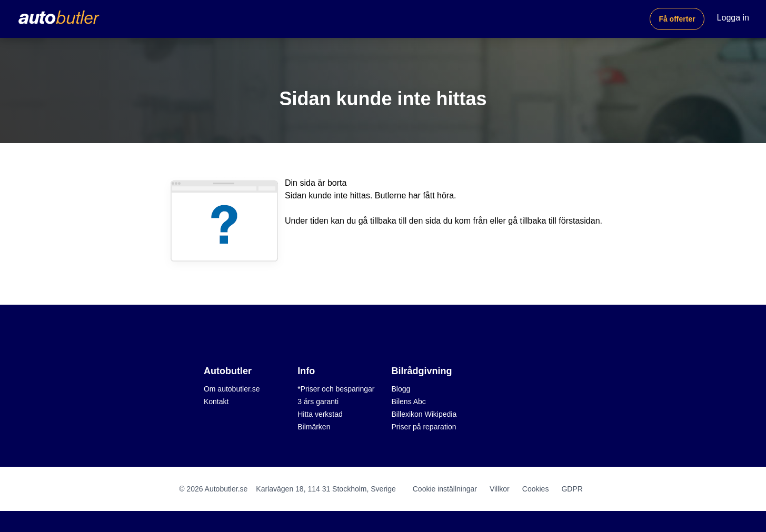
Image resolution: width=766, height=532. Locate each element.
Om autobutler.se (232, 389)
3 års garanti (318, 401)
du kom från (465, 221)
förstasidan (579, 221)
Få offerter (677, 19)
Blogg (401, 389)
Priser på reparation (424, 427)
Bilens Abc (409, 401)
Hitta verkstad (320, 414)
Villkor (500, 489)
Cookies (536, 489)
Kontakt (216, 401)
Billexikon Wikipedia (424, 414)
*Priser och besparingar (336, 389)
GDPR (572, 489)
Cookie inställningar (445, 489)
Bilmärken (314, 427)
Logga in (733, 18)
